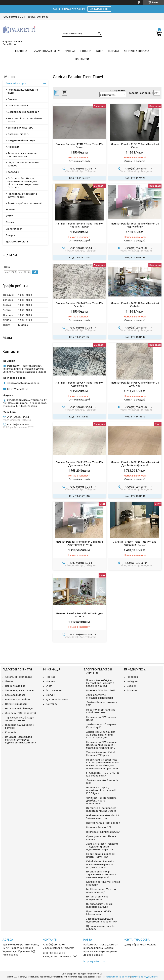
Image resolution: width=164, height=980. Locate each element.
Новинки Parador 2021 (99, 827)
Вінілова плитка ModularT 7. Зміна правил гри (103, 817)
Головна (21, 51)
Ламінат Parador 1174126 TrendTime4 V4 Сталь (135, 146)
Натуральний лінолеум (21, 140)
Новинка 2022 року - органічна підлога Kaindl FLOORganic (101, 790)
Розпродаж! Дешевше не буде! (23, 91)
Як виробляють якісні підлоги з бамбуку (99, 905)
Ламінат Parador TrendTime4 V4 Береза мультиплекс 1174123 (79, 543)
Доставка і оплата (136, 51)
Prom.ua (98, 974)
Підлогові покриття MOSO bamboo (23, 164)
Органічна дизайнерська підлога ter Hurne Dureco (101, 809)
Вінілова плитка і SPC (20, 128)
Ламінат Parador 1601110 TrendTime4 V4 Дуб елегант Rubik (79, 464)
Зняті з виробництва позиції (25, 203)
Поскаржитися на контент (117, 977)
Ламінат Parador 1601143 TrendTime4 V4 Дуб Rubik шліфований (135, 464)
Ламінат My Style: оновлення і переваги (99, 696)
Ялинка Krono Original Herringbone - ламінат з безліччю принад (100, 683)
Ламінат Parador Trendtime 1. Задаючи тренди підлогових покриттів (102, 847)
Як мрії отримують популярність (97, 898)
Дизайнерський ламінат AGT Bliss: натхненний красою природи (101, 735)
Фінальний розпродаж (19, 677)
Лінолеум (13, 147)
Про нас (70, 51)
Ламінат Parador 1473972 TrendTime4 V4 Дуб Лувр (135, 384)
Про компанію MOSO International (98, 913)
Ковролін (13, 172)
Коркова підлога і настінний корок (25, 120)
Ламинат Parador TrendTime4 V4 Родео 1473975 (79, 615)
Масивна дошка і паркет (20, 690)
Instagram (133, 681)
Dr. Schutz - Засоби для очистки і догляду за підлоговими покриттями (20, 740)
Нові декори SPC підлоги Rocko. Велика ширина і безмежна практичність (101, 745)
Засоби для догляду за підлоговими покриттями (102, 920)
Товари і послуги (44, 51)
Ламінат (12, 99)
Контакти (82, 59)
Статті (10, 216)
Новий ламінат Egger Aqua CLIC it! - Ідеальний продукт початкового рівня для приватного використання (103, 764)
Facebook (132, 677)
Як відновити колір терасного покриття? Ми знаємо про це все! (101, 874)
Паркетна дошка (18, 105)
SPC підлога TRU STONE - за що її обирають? (103, 774)
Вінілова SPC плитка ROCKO (103, 832)
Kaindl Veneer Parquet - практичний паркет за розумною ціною (100, 864)
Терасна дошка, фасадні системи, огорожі (22, 155)
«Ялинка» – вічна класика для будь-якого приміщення (101, 801)
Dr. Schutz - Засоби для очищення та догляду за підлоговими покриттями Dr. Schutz (23, 183)
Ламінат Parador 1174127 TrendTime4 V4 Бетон (79, 146)
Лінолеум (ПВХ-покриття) (20, 713)
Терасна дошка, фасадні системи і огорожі (19, 719)
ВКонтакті (133, 690)
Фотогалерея (14, 229)
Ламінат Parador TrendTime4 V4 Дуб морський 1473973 (135, 543)
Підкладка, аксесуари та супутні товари (22, 195)
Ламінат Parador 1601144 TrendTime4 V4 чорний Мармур (79, 225)
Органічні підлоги (18, 134)
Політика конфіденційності (145, 977)
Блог (100, 51)
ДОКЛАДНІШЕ (99, 9)
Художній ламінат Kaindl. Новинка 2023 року (101, 754)
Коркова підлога (15, 695)
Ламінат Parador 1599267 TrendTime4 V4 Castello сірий (79, 384)
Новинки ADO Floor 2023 (101, 690)
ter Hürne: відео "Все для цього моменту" (101, 891)
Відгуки (113, 51)
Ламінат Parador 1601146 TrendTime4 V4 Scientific (79, 305)
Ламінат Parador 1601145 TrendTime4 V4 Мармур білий (135, 225)
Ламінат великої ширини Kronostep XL (101, 726)
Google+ (132, 686)
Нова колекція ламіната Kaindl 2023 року (101, 711)
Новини (86, 51)
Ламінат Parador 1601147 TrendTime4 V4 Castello (135, 305)
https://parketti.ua (18, 389)
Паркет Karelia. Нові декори (103, 823)
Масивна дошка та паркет (23, 112)
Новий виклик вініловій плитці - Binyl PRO (101, 855)
